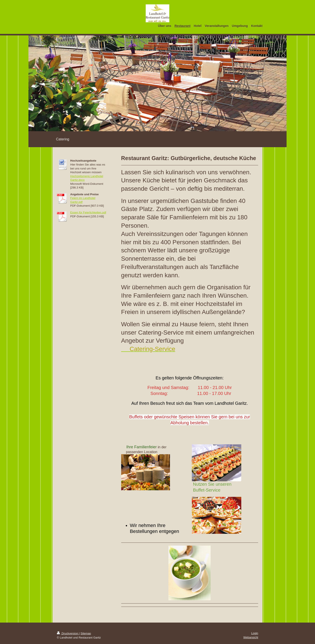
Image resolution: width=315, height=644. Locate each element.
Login (255, 633)
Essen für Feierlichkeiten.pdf (88, 212)
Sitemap (86, 633)
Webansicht (251, 637)
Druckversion (68, 633)
